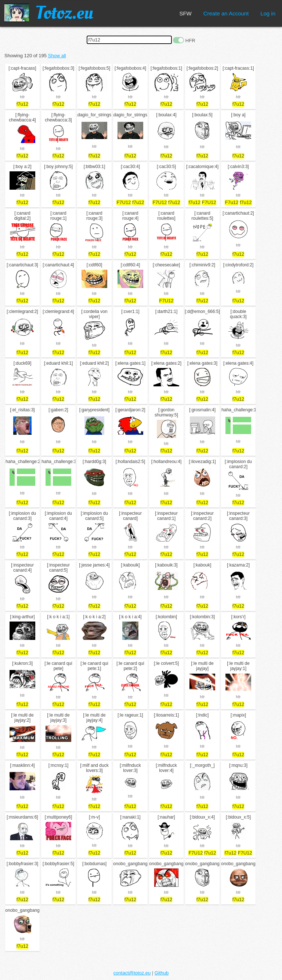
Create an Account (226, 13)
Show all (57, 56)
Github (162, 973)
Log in (268, 13)
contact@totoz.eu (132, 973)
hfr (23, 97)
